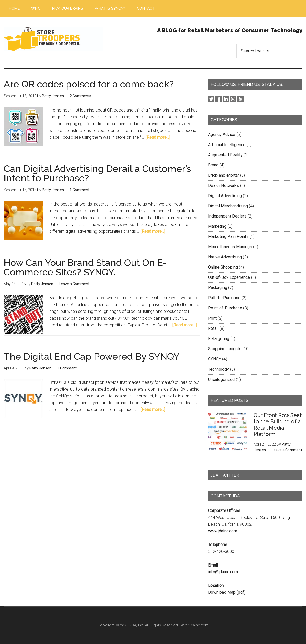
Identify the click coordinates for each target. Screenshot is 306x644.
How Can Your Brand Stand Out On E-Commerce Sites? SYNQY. (85, 267)
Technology (218, 369)
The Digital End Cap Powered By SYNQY (92, 356)
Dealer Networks (223, 185)
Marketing (217, 226)
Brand (213, 165)
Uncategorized (221, 379)
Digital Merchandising (228, 206)
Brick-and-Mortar (223, 175)
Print (212, 318)
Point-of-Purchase (225, 308)
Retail (213, 328)
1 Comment (80, 190)
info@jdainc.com (223, 572)
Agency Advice (222, 134)
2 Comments (80, 96)
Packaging (218, 288)
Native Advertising (225, 257)
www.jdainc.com (223, 531)
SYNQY (215, 359)
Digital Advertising (225, 196)
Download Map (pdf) (227, 592)
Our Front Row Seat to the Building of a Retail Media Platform (278, 425)
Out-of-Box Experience (229, 277)
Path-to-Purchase (224, 298)
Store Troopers (53, 39)
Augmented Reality (225, 155)
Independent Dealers (227, 216)
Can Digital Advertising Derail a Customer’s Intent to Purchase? (97, 173)
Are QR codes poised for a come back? (89, 84)
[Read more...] (158, 137)
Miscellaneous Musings (230, 247)
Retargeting (219, 339)
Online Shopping (223, 267)
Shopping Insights (225, 349)
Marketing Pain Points (228, 237)
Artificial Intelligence (227, 145)
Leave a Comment (74, 284)
